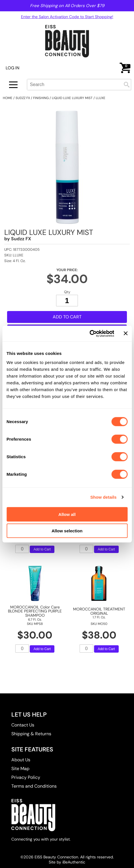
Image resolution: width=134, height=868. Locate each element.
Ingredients (18, 433)
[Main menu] (13, 85)
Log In (12, 68)
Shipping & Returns (31, 734)
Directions (17, 419)
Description (18, 345)
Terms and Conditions (34, 786)
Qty (67, 292)
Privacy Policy (26, 777)
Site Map (20, 769)
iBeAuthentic (74, 862)
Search (127, 85)
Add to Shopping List (67, 328)
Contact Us (23, 725)
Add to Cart (67, 317)
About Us (21, 760)
